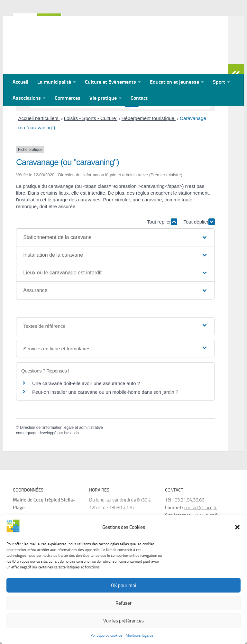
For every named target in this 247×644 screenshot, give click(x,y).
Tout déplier (199, 264)
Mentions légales (140, 637)
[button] (237, 529)
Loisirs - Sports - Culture (91, 160)
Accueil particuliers (39, 160)
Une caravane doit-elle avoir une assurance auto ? (86, 425)
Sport (219, 82)
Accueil (20, 82)
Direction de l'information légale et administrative (61, 469)
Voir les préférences (123, 622)
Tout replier (162, 264)
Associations (27, 98)
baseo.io (71, 475)
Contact (139, 98)
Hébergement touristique (149, 160)
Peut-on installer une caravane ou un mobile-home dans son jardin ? (105, 434)
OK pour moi (123, 587)
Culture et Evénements (110, 82)
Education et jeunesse (174, 82)
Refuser (123, 605)
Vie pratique (103, 98)
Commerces (68, 98)
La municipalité (54, 82)
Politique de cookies (106, 637)
